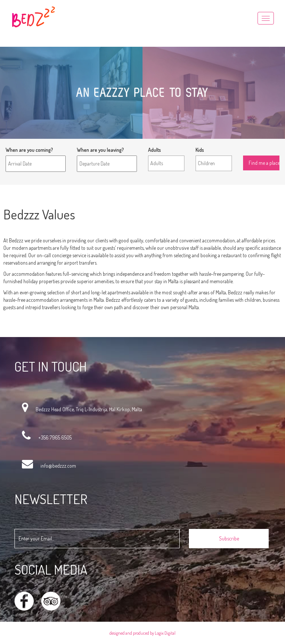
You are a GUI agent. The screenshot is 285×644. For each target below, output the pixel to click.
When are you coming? (29, 150)
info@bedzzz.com (58, 466)
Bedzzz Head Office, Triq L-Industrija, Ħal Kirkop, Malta (89, 409)
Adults (155, 150)
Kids (200, 150)
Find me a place (259, 150)
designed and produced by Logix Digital (142, 633)
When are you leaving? (100, 150)
